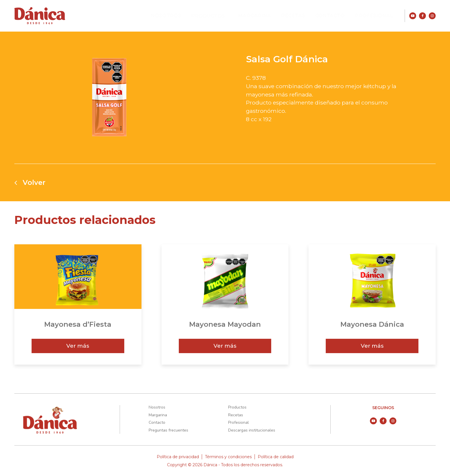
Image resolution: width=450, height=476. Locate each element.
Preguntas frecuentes (168, 430)
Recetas (299, 15)
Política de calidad (276, 457)
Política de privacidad (178, 457)
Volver (30, 183)
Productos (220, 16)
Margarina (263, 15)
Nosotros (179, 15)
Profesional (376, 15)
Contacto (334, 15)
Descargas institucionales (252, 430)
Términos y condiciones (228, 457)
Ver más (78, 346)
